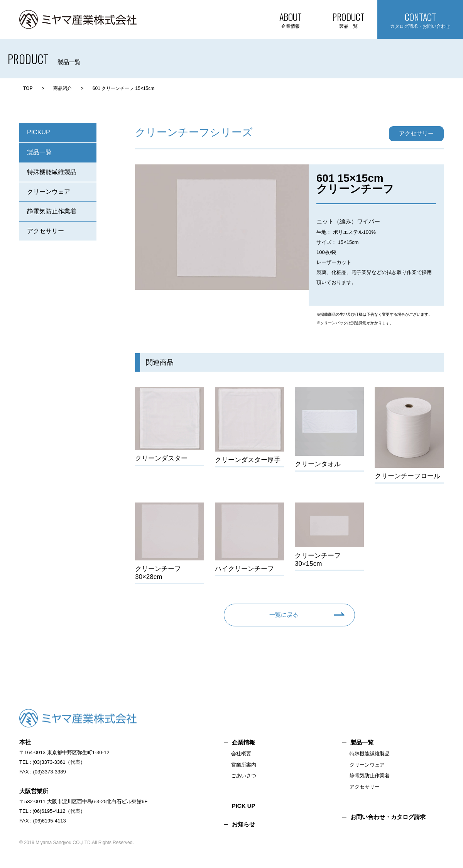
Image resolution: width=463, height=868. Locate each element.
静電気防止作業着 (52, 211)
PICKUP (39, 132)
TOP (28, 88)
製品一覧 (39, 152)
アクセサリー (46, 231)
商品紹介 (63, 88)
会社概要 (241, 754)
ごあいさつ (244, 776)
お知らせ (243, 824)
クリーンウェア (49, 192)
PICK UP (244, 806)
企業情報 (243, 742)
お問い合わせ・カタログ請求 (388, 817)
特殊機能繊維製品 (52, 172)
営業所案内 (244, 765)
